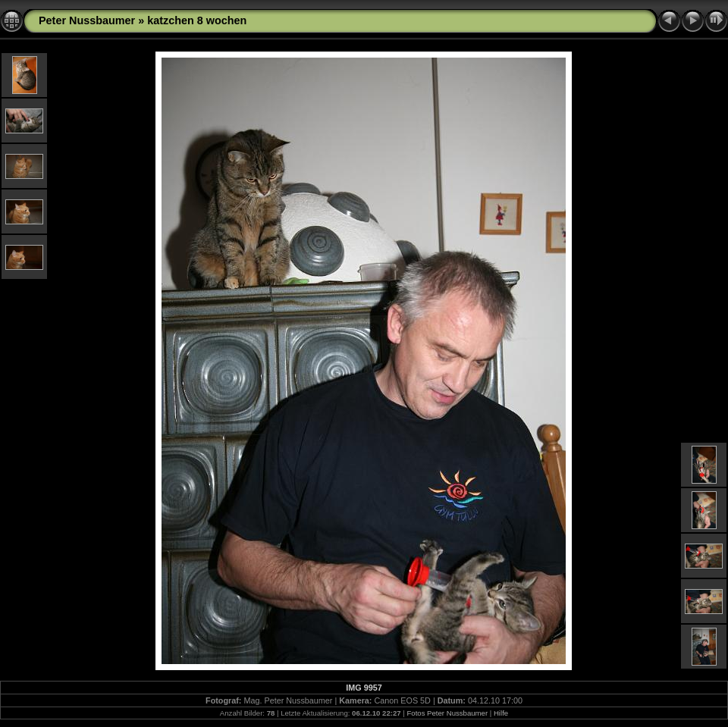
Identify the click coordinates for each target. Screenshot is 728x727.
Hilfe (501, 713)
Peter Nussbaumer (87, 20)
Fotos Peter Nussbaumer (447, 713)
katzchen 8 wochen (197, 20)
